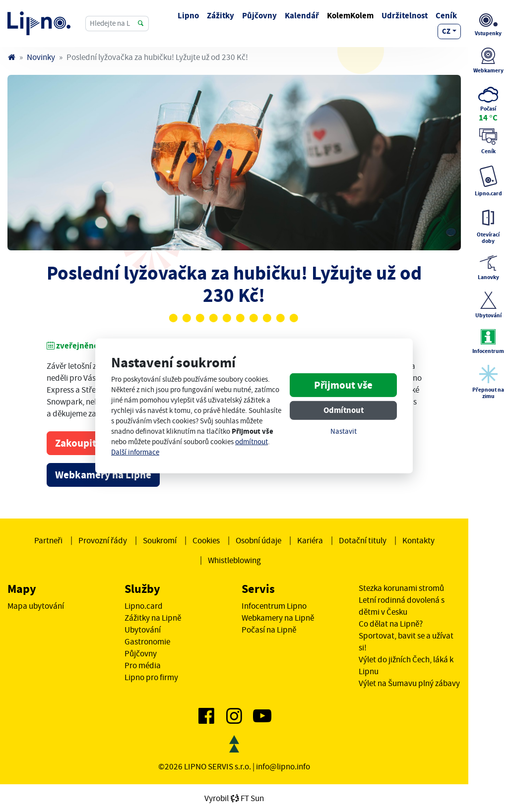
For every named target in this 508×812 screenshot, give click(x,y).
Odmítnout (344, 410)
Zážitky (221, 16)
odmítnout (252, 442)
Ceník (446, 16)
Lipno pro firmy (151, 677)
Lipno (188, 16)
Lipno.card (144, 606)
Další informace (135, 452)
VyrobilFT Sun (234, 798)
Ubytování (143, 630)
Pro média (143, 665)
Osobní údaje (258, 540)
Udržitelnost (405, 16)
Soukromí (160, 540)
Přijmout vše (343, 385)
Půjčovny (259, 16)
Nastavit (344, 432)
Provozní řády (103, 540)
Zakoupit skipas (91, 443)
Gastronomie (147, 641)
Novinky (41, 57)
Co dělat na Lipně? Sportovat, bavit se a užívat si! (406, 636)
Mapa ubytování (36, 606)
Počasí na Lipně (269, 630)
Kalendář (302, 16)
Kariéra (310, 540)
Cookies (206, 540)
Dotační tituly (363, 540)
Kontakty (418, 540)
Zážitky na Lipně (153, 618)
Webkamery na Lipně (103, 475)
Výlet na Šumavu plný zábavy (409, 683)
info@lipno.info (283, 766)
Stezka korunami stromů (401, 588)
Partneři (48, 540)
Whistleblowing (234, 560)
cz (446, 31)
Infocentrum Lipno (274, 606)
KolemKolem (350, 16)
